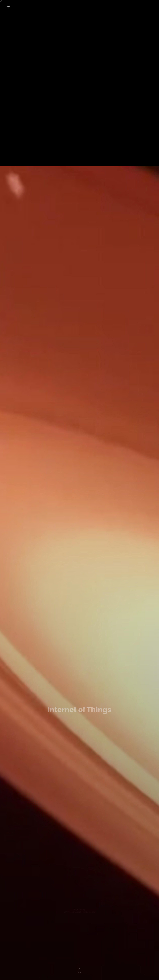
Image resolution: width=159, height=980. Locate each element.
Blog (124, 7)
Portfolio (102, 7)
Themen (89, 7)
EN (79, 7)
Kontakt (135, 7)
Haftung (149, 7)
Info (114, 7)
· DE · (69, 7)
